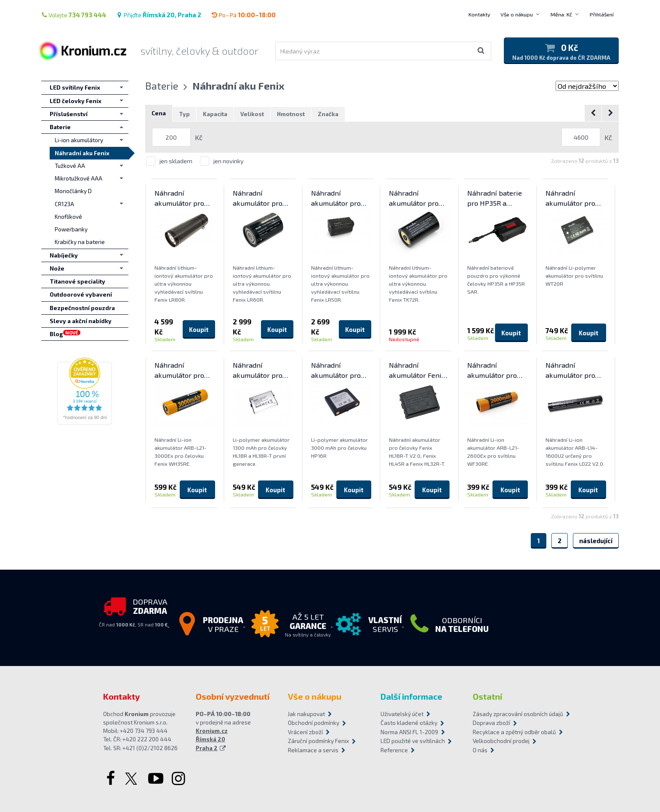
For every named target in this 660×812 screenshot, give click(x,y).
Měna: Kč (561, 14)
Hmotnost (291, 114)
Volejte (74, 15)
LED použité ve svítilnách (413, 741)
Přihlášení (602, 14)
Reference (394, 750)
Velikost (252, 114)
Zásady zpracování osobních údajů (515, 714)
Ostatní (487, 696)
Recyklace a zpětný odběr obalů (514, 732)
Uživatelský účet (402, 714)
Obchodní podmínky (314, 723)
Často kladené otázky (409, 723)
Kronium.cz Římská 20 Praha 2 (212, 739)
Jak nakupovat (306, 714)
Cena (159, 113)
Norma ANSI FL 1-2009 (409, 732)
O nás (480, 750)
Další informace (411, 696)
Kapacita (215, 114)
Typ (184, 114)
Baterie (162, 86)
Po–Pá (244, 15)
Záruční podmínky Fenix (318, 741)
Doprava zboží (491, 723)
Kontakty (479, 14)
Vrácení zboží (305, 732)
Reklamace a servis (313, 750)
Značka (328, 114)
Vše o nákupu (517, 14)
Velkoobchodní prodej (501, 741)
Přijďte (159, 15)
